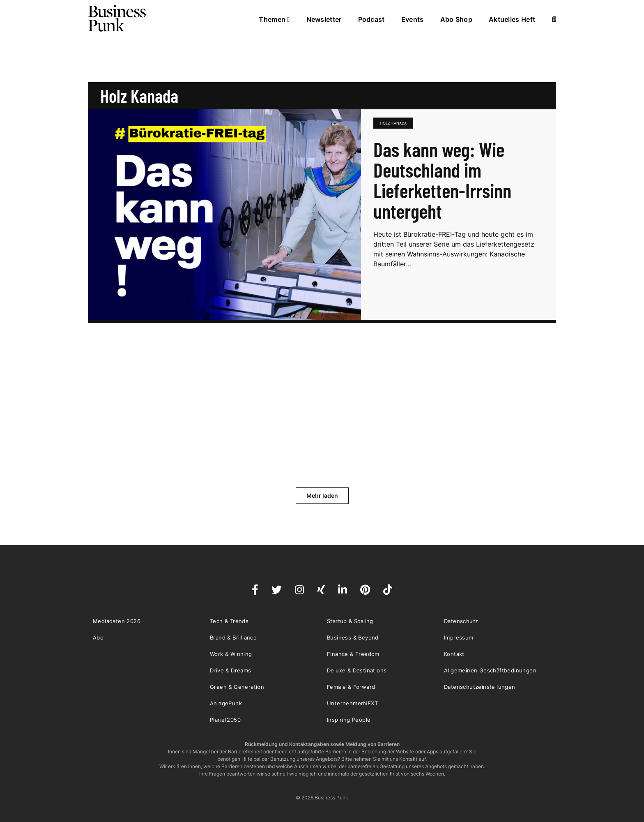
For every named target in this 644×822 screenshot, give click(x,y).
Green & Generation (237, 687)
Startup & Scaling (350, 621)
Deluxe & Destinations (357, 670)
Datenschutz (461, 621)
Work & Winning (231, 654)
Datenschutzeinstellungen (480, 687)
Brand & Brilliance (233, 637)
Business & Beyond (353, 637)
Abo (98, 637)
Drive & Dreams (231, 670)
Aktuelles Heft (512, 19)
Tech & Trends (229, 621)
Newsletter (324, 19)
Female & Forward (351, 687)
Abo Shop (456, 19)
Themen (274, 19)
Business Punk (117, 18)
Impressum (459, 637)
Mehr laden (322, 495)
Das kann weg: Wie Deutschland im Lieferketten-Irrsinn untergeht (442, 180)
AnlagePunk (226, 703)
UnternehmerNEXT (352, 703)
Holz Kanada (393, 123)
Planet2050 (225, 720)
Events (413, 19)
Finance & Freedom (353, 654)
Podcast (371, 19)
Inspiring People (349, 720)
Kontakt (454, 654)
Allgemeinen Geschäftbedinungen (490, 670)
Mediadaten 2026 (117, 621)
